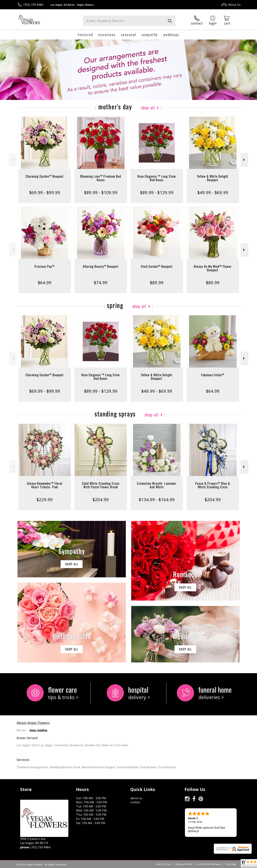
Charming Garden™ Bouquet (45, 176)
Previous (13, 160)
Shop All (148, 107)
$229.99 (45, 500)
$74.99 (101, 283)
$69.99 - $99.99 (45, 192)
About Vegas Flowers (33, 723)
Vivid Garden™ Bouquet (157, 266)
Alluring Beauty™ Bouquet (101, 266)
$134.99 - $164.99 (157, 500)
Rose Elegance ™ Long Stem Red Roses (157, 178)
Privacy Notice (184, 864)
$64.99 (45, 283)
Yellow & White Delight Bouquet (213, 178)
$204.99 (101, 500)
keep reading (38, 730)
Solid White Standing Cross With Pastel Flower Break (101, 485)
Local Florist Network (209, 864)
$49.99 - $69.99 (213, 192)
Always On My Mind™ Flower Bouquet (213, 268)
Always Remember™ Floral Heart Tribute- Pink (45, 485)
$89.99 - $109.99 (101, 192)
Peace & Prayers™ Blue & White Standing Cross (213, 485)
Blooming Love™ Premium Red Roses (101, 178)
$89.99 (157, 283)
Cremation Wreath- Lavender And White (157, 485)
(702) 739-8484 (33, 5)
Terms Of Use (163, 864)
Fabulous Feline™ (213, 375)
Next (244, 160)
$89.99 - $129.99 (157, 192)
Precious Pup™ (45, 266)
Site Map (231, 864)
